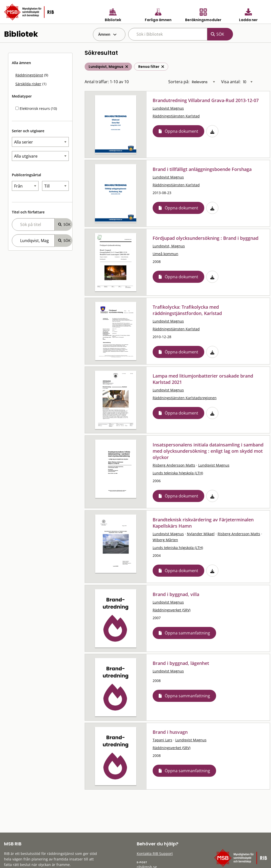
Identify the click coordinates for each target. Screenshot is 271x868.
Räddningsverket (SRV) (172, 610)
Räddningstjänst (29, 75)
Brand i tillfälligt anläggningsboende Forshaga (202, 169)
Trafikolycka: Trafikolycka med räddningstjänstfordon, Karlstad (187, 310)
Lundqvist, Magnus (169, 246)
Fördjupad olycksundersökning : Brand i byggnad (206, 238)
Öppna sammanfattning (187, 633)
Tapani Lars (162, 740)
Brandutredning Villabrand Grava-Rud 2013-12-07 (206, 100)
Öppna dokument (181, 131)
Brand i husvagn (170, 732)
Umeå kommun (165, 254)
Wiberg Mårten (165, 540)
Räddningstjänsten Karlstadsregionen (185, 398)
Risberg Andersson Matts (174, 465)
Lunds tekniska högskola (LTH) (178, 473)
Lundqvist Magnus (168, 108)
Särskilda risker (28, 84)
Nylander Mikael (201, 534)
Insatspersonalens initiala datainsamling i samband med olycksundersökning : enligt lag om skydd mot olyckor (208, 451)
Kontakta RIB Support (155, 854)
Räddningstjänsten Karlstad (176, 116)
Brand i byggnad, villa (176, 594)
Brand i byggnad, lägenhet (181, 663)
